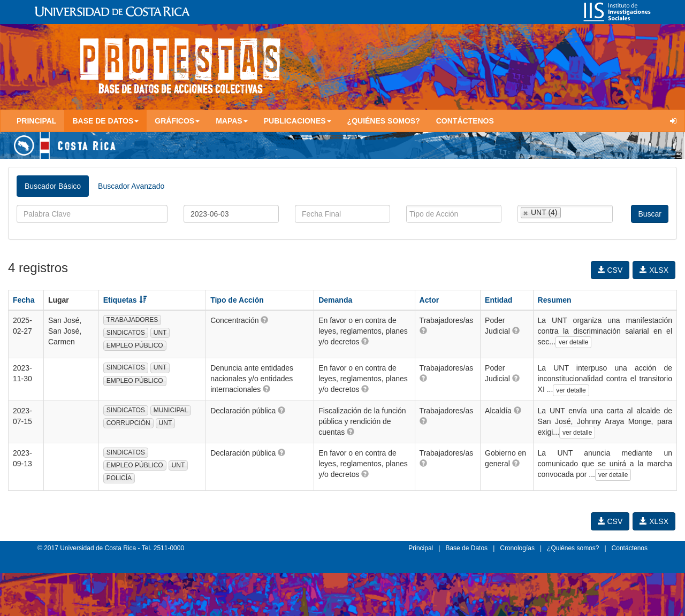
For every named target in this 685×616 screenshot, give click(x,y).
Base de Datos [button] (105, 121)
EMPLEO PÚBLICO (135, 345)
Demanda (335, 300)
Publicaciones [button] (298, 121)
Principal (36, 121)
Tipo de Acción (237, 300)
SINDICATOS (126, 333)
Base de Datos (466, 548)
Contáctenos (465, 121)
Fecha (24, 300)
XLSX (654, 270)
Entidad (498, 300)
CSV (610, 270)
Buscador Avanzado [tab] (131, 186)
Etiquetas (125, 300)
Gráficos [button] (177, 121)
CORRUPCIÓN (128, 423)
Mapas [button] (232, 121)
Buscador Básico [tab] (53, 186)
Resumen (555, 300)
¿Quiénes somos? (384, 121)
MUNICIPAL (171, 410)
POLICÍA (119, 478)
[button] (264, 320)
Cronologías (517, 548)
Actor (429, 300)
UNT (160, 333)
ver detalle (573, 342)
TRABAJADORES (132, 320)
